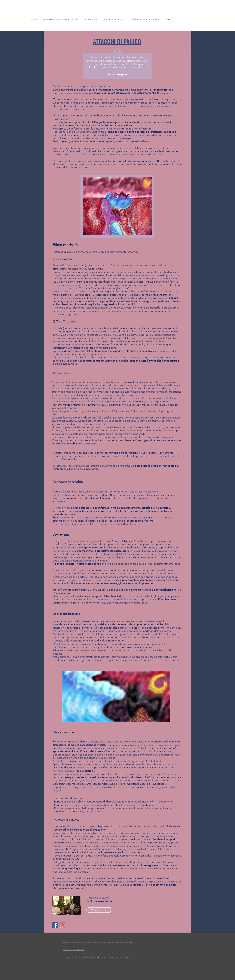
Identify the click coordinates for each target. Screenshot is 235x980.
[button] (90, 18)
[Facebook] (55, 925)
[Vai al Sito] (99, 910)
